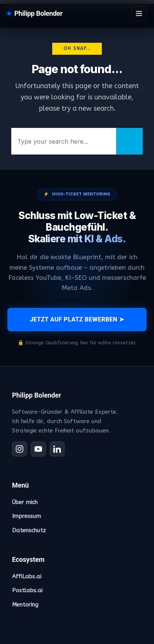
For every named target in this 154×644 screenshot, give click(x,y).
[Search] (129, 141)
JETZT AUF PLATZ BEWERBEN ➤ (77, 319)
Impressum (26, 516)
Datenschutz (29, 530)
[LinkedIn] (57, 449)
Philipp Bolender (38, 13)
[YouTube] (38, 449)
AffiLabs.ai (27, 576)
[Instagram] (20, 449)
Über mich (25, 502)
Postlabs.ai (27, 590)
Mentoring (25, 605)
